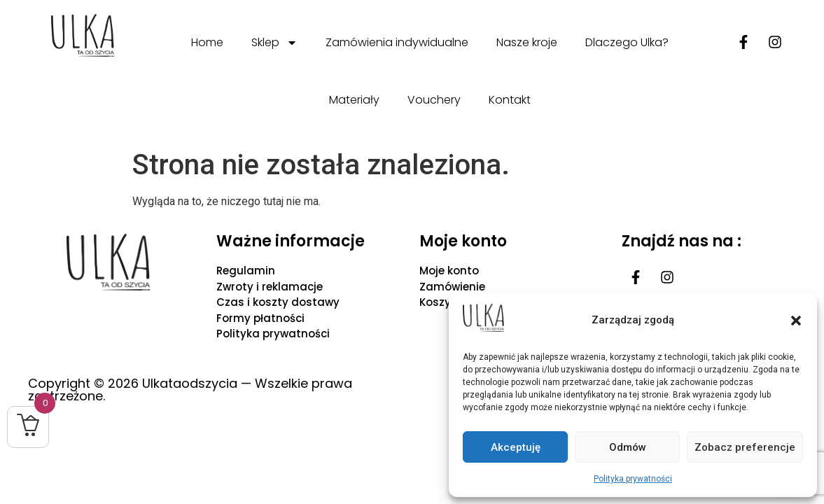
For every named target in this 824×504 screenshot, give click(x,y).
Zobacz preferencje (745, 447)
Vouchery (434, 100)
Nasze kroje (527, 42)
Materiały (354, 100)
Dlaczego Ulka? (627, 42)
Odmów (628, 447)
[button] (796, 321)
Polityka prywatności (633, 479)
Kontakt (510, 100)
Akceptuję (516, 447)
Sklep (274, 43)
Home (207, 42)
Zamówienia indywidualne (397, 42)
